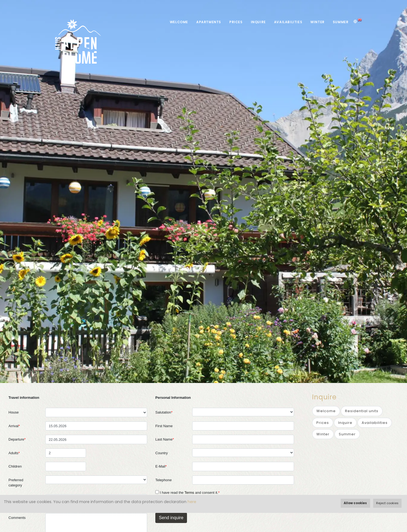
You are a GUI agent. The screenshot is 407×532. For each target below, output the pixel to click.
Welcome (179, 22)
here (192, 502)
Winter (317, 22)
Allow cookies (355, 503)
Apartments (209, 22)
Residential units (362, 411)
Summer (341, 22)
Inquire (258, 22)
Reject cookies (387, 503)
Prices (236, 22)
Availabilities (288, 22)
